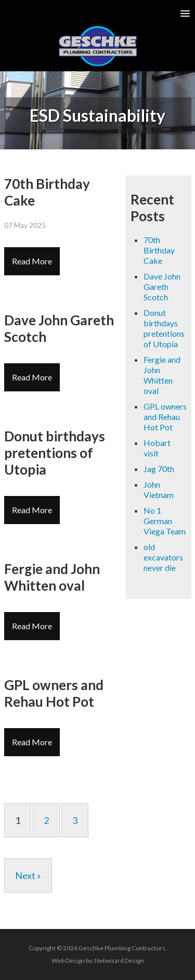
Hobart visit (157, 448)
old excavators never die (163, 557)
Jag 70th (159, 469)
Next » (28, 875)
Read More (32, 261)
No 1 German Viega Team (165, 521)
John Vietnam (159, 489)
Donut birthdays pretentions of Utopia (164, 328)
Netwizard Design (119, 960)
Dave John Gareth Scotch (162, 287)
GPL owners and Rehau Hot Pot (165, 417)
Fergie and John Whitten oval (162, 375)
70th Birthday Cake (159, 250)
